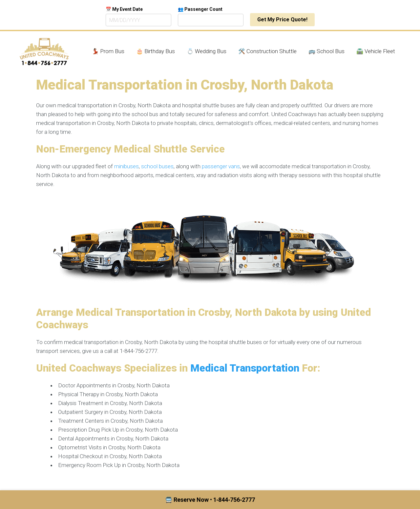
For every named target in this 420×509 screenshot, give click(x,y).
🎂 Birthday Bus (156, 51)
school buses (157, 166)
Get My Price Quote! (282, 20)
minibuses (126, 166)
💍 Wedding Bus (207, 51)
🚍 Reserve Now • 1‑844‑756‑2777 (210, 500)
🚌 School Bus (326, 51)
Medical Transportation (245, 368)
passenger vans (221, 166)
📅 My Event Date (124, 9)
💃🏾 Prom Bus (108, 51)
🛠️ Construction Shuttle (267, 51)
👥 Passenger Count (200, 9)
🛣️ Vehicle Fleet (376, 51)
